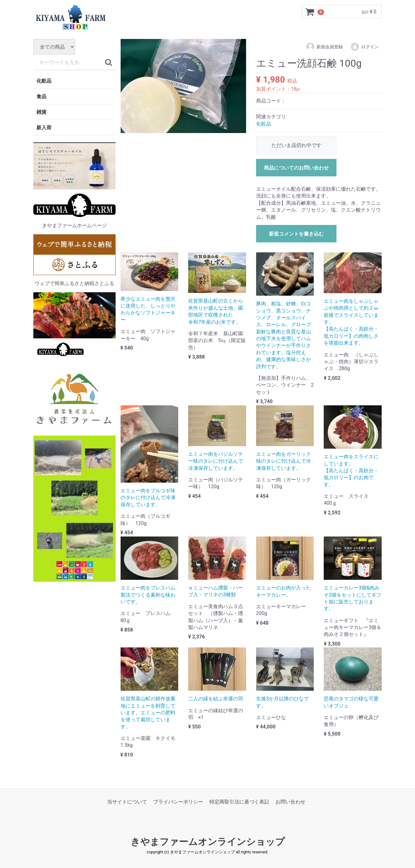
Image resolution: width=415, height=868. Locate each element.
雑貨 (41, 112)
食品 (41, 96)
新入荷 (44, 128)
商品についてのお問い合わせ (296, 168)
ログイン (364, 47)
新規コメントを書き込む (296, 234)
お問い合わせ (290, 802)
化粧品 (44, 81)
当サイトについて (127, 802)
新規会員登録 (324, 47)
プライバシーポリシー (178, 802)
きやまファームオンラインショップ (208, 842)
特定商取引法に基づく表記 (239, 802)
